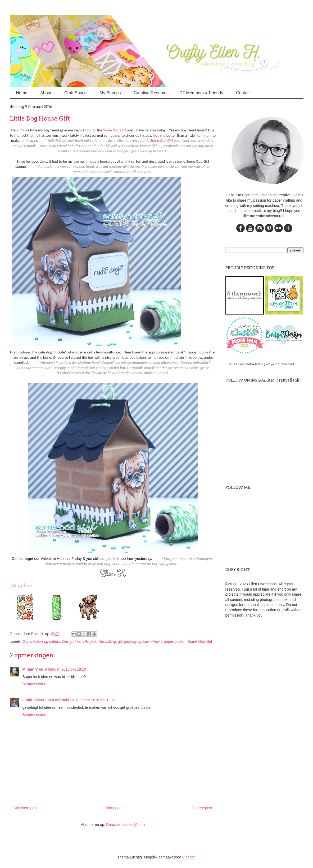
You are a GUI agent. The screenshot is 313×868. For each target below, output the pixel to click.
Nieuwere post (26, 808)
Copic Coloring (35, 641)
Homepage (114, 808)
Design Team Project (79, 641)
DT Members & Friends (201, 93)
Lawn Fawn (152, 641)
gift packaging (129, 641)
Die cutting (107, 641)
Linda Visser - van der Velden (48, 700)
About (46, 93)
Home (22, 93)
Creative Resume (150, 93)
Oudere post (202, 808)
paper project (175, 641)
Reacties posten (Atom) (125, 825)
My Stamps (110, 93)
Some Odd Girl (114, 130)
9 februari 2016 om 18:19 (65, 669)
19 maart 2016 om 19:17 (96, 700)
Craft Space (75, 93)
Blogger (188, 857)
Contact (243, 93)
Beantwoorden (34, 684)
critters (55, 641)
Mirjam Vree (33, 669)
